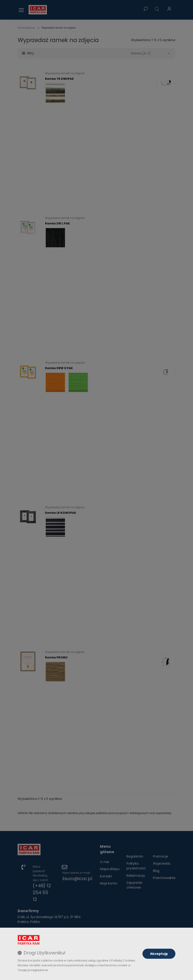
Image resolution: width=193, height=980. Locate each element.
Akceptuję (159, 954)
